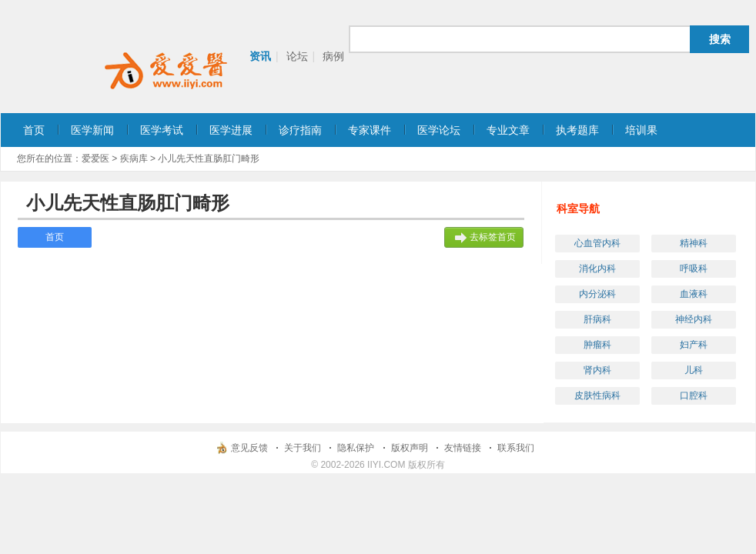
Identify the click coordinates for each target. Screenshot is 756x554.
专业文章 (508, 130)
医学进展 (231, 130)
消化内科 (597, 269)
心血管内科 (597, 243)
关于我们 (303, 448)
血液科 (694, 294)
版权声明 (410, 448)
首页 (34, 130)
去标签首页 (493, 237)
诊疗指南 (300, 130)
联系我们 (516, 448)
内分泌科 (597, 294)
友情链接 (463, 448)
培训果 (641, 130)
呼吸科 (694, 269)
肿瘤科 (597, 345)
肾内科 (597, 370)
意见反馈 (249, 448)
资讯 (260, 56)
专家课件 (370, 130)
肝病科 (597, 319)
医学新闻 (92, 130)
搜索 (720, 39)
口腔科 (694, 395)
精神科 (694, 243)
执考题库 (577, 130)
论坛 (297, 56)
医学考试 (162, 130)
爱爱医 (95, 159)
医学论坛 (439, 130)
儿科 (694, 370)
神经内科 (694, 319)
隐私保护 (356, 448)
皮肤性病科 (597, 395)
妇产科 (694, 345)
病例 (333, 56)
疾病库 (134, 159)
